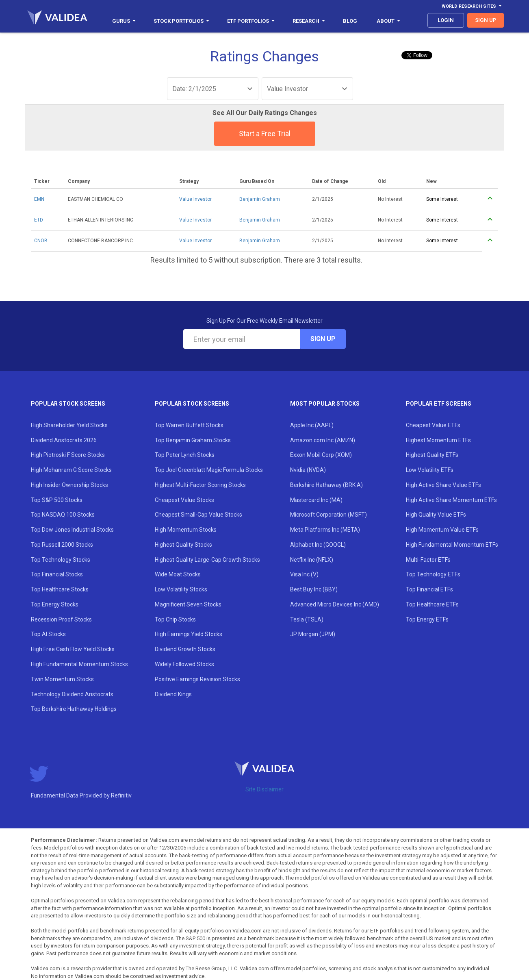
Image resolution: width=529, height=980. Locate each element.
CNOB (41, 241)
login (446, 20)
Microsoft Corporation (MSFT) (328, 515)
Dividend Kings (173, 694)
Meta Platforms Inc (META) (325, 530)
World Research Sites (472, 6)
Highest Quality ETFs (432, 455)
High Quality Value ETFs (436, 515)
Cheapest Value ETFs (433, 425)
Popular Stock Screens (68, 404)
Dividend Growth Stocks (185, 649)
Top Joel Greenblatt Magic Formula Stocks (209, 470)
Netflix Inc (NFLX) (312, 560)
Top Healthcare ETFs (432, 604)
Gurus (124, 21)
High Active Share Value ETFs (443, 485)
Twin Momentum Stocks (62, 679)
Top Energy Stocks (55, 604)
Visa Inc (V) (304, 574)
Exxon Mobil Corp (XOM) (321, 455)
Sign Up (323, 339)
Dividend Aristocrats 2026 (64, 440)
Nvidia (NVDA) (308, 470)
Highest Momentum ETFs (438, 440)
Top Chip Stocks (175, 619)
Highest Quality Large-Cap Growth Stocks (207, 560)
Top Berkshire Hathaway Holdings (74, 709)
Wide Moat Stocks (178, 574)
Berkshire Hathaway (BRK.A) (326, 485)
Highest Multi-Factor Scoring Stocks (200, 485)
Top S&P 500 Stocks (57, 500)
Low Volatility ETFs (430, 470)
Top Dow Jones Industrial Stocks (72, 530)
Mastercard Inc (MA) (316, 500)
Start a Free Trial (265, 134)
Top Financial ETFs (429, 589)
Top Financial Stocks (57, 574)
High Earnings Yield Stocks (189, 634)
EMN (39, 199)
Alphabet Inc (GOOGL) (318, 545)
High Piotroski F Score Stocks (68, 455)
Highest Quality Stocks (183, 545)
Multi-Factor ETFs (428, 560)
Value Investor (195, 199)
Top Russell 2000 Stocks (62, 545)
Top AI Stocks (48, 634)
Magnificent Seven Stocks (188, 604)
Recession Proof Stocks (61, 619)
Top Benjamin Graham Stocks (193, 440)
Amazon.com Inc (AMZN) (323, 440)
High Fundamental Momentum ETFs (452, 545)
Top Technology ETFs (433, 574)
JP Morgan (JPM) (313, 634)
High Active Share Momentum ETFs (451, 500)
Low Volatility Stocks (181, 589)
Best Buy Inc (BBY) (314, 589)
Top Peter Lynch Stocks (185, 455)
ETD (39, 220)
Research (309, 21)
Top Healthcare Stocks (60, 589)
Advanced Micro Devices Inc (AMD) (335, 604)
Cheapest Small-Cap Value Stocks (198, 515)
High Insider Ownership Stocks (69, 485)
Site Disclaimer (264, 789)
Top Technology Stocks (61, 560)
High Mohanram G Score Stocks (71, 470)
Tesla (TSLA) (307, 619)
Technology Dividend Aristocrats (72, 694)
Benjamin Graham (260, 199)
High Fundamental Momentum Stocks (79, 664)
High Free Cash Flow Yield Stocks (73, 649)
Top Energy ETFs (427, 619)
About (388, 21)
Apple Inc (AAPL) (312, 425)
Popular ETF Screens (439, 404)
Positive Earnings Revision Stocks (197, 679)
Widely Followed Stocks (184, 664)
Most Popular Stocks (325, 404)
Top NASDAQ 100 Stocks (63, 515)
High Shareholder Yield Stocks (69, 425)
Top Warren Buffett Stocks (189, 425)
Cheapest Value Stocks (184, 500)
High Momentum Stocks (186, 530)
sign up (486, 20)
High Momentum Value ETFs (442, 530)
